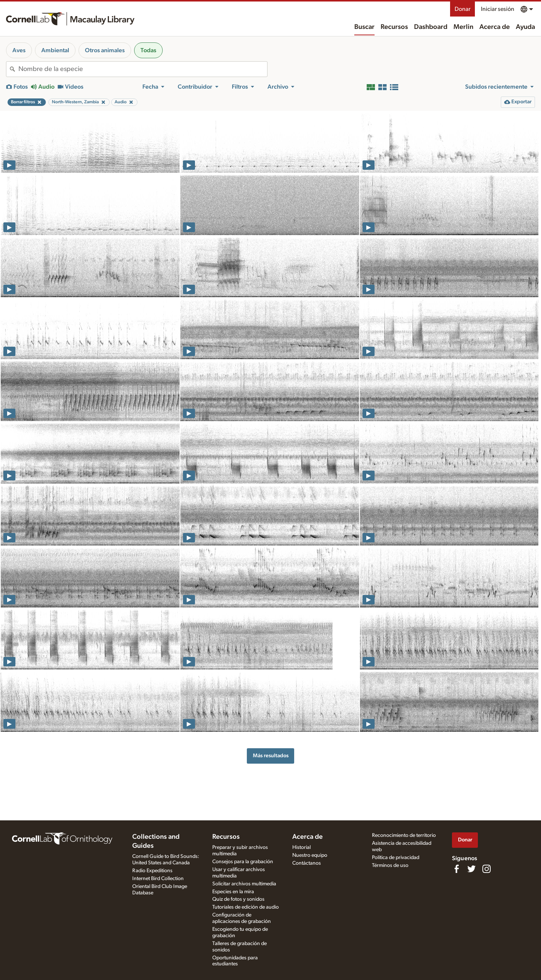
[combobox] (143, 69)
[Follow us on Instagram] (487, 869)
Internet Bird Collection (158, 879)
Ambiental (55, 50)
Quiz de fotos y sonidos (238, 899)
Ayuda (525, 27)
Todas (148, 50)
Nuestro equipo (310, 855)
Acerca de (495, 27)
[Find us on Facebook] (456, 869)
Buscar (364, 27)
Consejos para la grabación (243, 862)
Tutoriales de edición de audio (246, 907)
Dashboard (431, 27)
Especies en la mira (233, 892)
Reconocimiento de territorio (404, 835)
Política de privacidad (396, 858)
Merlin (463, 27)
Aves (19, 50)
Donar (462, 9)
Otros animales (105, 50)
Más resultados (271, 756)
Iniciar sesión (498, 9)
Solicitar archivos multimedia (244, 884)
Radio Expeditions (152, 871)
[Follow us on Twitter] (471, 869)
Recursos (394, 27)
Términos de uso (390, 865)
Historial (301, 847)
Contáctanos (307, 863)
